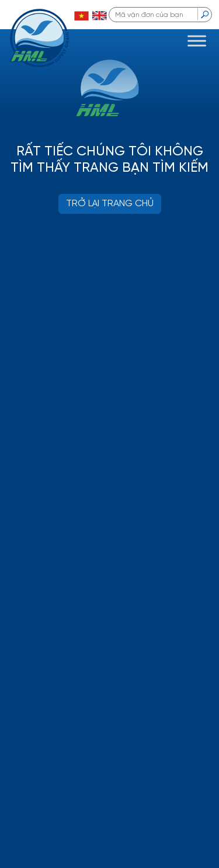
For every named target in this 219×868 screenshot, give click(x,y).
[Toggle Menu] (197, 41)
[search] (205, 14)
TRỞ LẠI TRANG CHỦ (110, 204)
